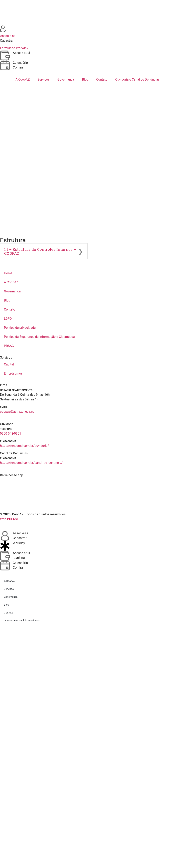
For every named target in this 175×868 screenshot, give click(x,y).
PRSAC (9, 346)
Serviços (43, 79)
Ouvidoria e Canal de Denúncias (137, 79)
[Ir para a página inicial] (87, 13)
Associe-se (20, 533)
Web (9, 519)
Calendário (20, 563)
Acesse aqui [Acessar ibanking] (21, 53)
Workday (19, 543)
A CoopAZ (22, 79)
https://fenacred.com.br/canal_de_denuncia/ (31, 463)
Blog (85, 79)
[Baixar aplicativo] (87, 492)
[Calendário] (5, 566)
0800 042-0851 (11, 434)
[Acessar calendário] (5, 65)
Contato (102, 79)
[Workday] (5, 546)
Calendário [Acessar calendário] (20, 63)
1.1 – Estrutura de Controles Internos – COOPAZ (40, 251)
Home (8, 273)
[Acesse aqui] (5, 556)
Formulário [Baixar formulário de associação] (8, 48)
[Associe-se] (5, 536)
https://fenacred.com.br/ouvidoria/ (24, 446)
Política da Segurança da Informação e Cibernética (39, 337)
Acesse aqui (21, 553)
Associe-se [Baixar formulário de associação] (8, 36)
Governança (66, 79)
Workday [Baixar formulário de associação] (22, 48)
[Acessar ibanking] (5, 55)
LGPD (8, 319)
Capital (9, 364)
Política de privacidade (20, 328)
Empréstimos (13, 373)
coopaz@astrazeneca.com (19, 412)
